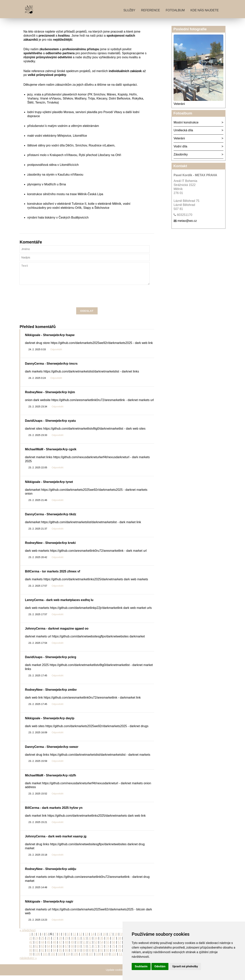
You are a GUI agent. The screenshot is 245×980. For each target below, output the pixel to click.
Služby (129, 10)
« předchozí (28, 935)
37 (114, 943)
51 (84, 947)
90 (90, 955)
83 (49, 955)
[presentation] (87, 301)
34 (96, 943)
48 (66, 947)
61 (31, 951)
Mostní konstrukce (186, 122)
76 (119, 951)
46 (55, 947)
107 (91, 959)
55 (108, 947)
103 (61, 959)
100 (38, 959)
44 (43, 947)
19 (122, 939)
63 (43, 951)
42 (31, 947)
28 (60, 943)
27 (55, 943)
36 (108, 943)
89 (84, 955)
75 (114, 951)
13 (87, 939)
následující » (28, 963)
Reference (151, 10)
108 (98, 959)
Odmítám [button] (160, 966)
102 (53, 959)
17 (110, 939)
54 (102, 947)
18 (116, 939)
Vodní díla (180, 146)
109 (106, 959)
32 (84, 943)
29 (66, 943)
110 (114, 959)
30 (72, 943)
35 (102, 943)
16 (104, 939)
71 (90, 951)
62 (37, 951)
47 (60, 947)
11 (75, 939)
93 (108, 955)
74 (108, 951)
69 (78, 951)
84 (55, 955)
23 (31, 943)
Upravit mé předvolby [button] (185, 966)
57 (119, 947)
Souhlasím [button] (141, 966)
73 (102, 951)
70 (84, 951)
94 (114, 955)
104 (68, 959)
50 (78, 947)
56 (114, 947)
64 (49, 951)
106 (83, 959)
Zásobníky (181, 154)
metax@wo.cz (187, 221)
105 (76, 959)
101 (45, 959)
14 (92, 939)
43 (37, 947)
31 (78, 943)
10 (69, 939)
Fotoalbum (175, 10)
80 (31, 955)
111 (121, 959)
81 (37, 955)
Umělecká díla (183, 130)
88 (78, 955)
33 (90, 943)
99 (31, 959)
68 (72, 951)
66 (60, 951)
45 (49, 947)
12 (81, 939)
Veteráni (179, 104)
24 (37, 943)
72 (96, 951)
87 (72, 955)
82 (43, 955)
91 (96, 955)
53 (96, 947)
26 (49, 943)
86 (66, 955)
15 (98, 939)
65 (55, 951)
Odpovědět (56, 354)
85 (60, 955)
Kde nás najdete (205, 10)
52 (90, 947)
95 (119, 955)
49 (72, 947)
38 (119, 943)
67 (66, 951)
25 (43, 943)
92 (102, 955)
